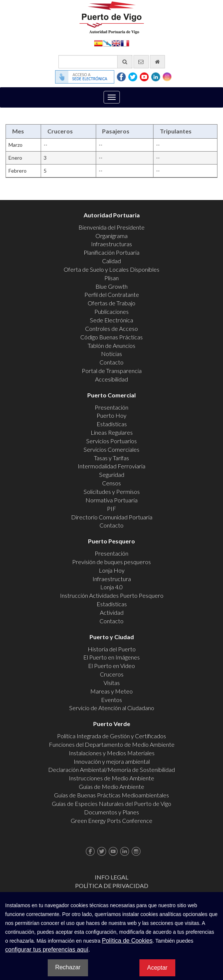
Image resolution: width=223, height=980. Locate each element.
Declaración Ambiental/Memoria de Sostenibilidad (111, 769)
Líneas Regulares (112, 432)
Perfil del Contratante (112, 294)
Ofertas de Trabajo (111, 303)
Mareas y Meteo (111, 691)
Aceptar (157, 968)
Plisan (111, 278)
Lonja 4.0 (111, 587)
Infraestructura (112, 579)
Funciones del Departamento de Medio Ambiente (112, 744)
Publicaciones (111, 311)
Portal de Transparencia (112, 371)
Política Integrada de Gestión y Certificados (111, 736)
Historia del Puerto (112, 649)
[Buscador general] (95, 62)
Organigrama (111, 236)
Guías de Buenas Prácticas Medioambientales (111, 795)
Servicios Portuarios (111, 441)
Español (98, 43)
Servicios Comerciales (111, 449)
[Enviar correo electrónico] (141, 62)
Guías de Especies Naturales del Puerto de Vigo (111, 803)
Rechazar (68, 967)
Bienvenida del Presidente (111, 227)
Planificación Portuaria (111, 252)
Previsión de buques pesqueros (111, 562)
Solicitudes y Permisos (112, 491)
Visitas (112, 683)
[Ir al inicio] (157, 62)
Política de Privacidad (112, 886)
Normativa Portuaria (111, 500)
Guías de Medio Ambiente (111, 786)
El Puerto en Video (111, 666)
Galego (107, 43)
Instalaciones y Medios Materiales (112, 753)
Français (125, 43)
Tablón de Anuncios (111, 345)
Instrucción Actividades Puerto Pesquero (112, 595)
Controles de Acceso (111, 328)
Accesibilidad (111, 379)
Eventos (111, 700)
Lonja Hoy (112, 570)
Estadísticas (112, 424)
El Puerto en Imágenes (111, 657)
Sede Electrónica (111, 320)
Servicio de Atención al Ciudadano (112, 708)
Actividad (112, 612)
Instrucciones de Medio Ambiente (111, 778)
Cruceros (112, 674)
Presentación (111, 407)
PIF (111, 508)
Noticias (111, 354)
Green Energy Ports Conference (111, 820)
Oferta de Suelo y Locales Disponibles (111, 269)
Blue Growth (111, 286)
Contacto (111, 362)
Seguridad (112, 474)
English (116, 43)
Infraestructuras (111, 244)
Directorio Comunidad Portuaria (112, 517)
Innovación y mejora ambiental (112, 761)
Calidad (111, 261)
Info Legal (111, 877)
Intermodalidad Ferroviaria (111, 466)
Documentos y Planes (111, 812)
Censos (111, 483)
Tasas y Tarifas (111, 458)
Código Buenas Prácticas (111, 337)
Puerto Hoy (111, 415)
